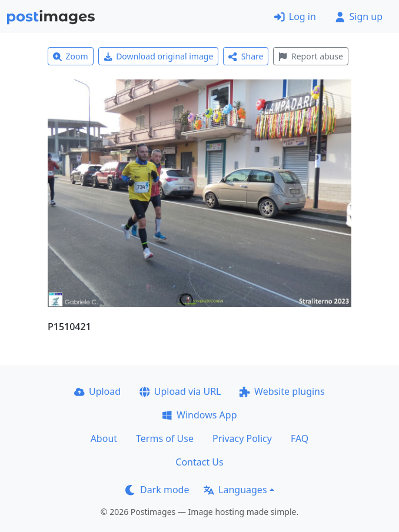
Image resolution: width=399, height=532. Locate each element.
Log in (295, 16)
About (104, 438)
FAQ (300, 438)
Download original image (159, 56)
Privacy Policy (242, 438)
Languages (235, 490)
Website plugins (282, 391)
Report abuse (310, 56)
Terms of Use (165, 438)
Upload (97, 391)
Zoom (71, 56)
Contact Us (199, 462)
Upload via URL (180, 391)
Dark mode (157, 490)
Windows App (199, 415)
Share (246, 56)
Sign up (359, 16)
